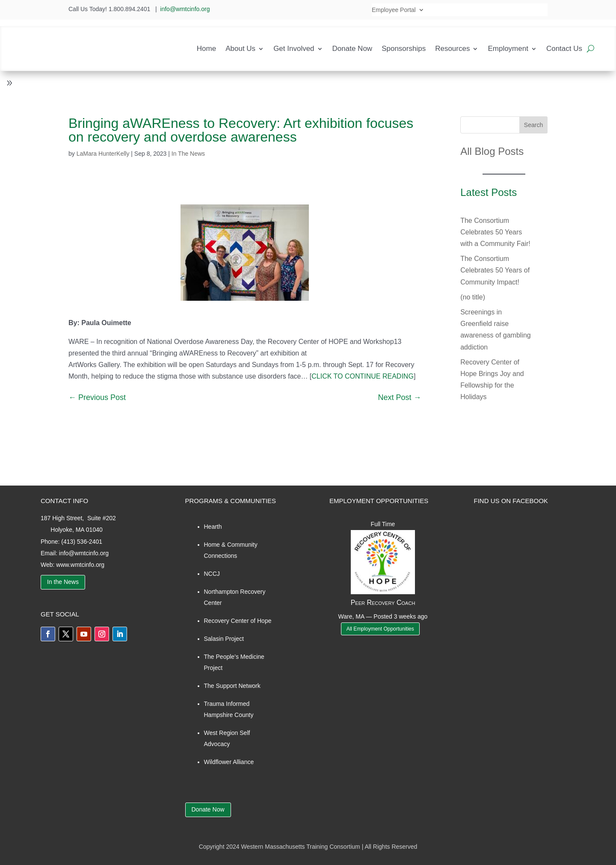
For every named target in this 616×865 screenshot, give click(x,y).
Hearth (213, 527)
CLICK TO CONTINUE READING (363, 376)
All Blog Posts (492, 151)
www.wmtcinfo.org (80, 565)
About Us (240, 49)
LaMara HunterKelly (103, 154)
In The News (188, 154)
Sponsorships (404, 49)
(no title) (473, 297)
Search (533, 125)
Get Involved (294, 49)
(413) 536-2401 (82, 542)
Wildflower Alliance (229, 762)
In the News (63, 582)
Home (206, 49)
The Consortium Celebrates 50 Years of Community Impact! (495, 270)
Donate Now (352, 49)
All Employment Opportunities (380, 629)
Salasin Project (224, 639)
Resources (452, 49)
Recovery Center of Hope (238, 621)
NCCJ (212, 574)
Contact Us (564, 49)
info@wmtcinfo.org (185, 9)
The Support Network (232, 686)
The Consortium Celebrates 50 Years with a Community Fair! (495, 232)
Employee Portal (394, 10)
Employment (508, 49)
